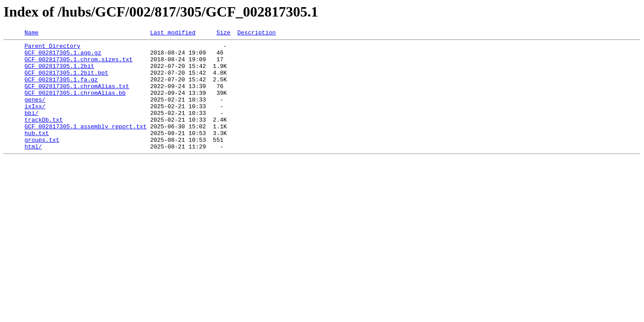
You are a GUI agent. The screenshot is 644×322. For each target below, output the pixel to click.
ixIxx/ (35, 121)
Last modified (173, 34)
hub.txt (37, 153)
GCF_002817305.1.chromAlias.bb (75, 105)
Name (32, 34)
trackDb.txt (44, 137)
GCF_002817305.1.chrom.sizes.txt (79, 64)
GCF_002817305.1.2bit (59, 72)
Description (257, 34)
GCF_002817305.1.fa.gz (61, 89)
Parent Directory (53, 48)
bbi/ (32, 129)
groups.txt (42, 161)
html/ (33, 169)
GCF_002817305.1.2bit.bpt (66, 80)
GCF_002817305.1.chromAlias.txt (77, 97)
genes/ (35, 113)
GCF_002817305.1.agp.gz (63, 56)
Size (223, 34)
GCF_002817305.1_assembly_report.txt (86, 145)
